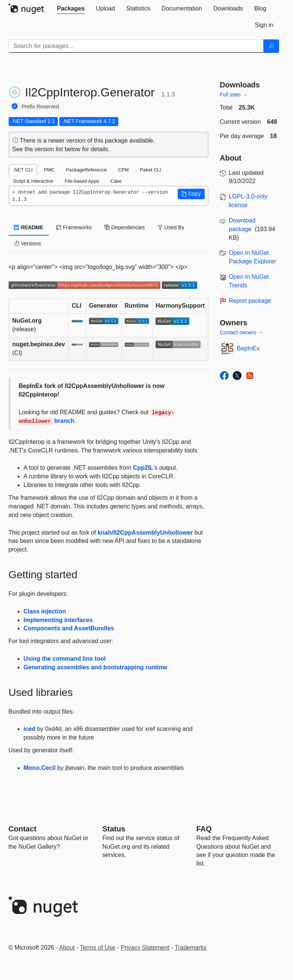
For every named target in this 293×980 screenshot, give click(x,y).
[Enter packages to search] (136, 46)
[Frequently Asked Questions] (204, 829)
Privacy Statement (145, 948)
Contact (23, 829)
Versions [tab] (28, 243)
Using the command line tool (65, 659)
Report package (250, 301)
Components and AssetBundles (69, 628)
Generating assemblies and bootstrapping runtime (96, 667)
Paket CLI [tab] (151, 170)
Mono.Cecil (40, 768)
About (67, 948)
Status (114, 829)
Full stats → (234, 95)
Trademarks (191, 948)
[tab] (71, 9)
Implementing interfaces (58, 620)
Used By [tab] (171, 227)
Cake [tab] (116, 181)
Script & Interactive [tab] (33, 181)
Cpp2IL (143, 468)
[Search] (271, 46)
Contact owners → (241, 332)
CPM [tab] (123, 170)
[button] (191, 194)
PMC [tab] (49, 170)
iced (30, 729)
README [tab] (29, 227)
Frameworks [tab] (74, 227)
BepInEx (248, 348)
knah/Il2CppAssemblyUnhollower (145, 533)
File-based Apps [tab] (82, 181)
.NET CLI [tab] (23, 170)
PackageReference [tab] (86, 170)
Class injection (45, 611)
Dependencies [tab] (125, 227)
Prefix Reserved (41, 107)
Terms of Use (98, 948)
